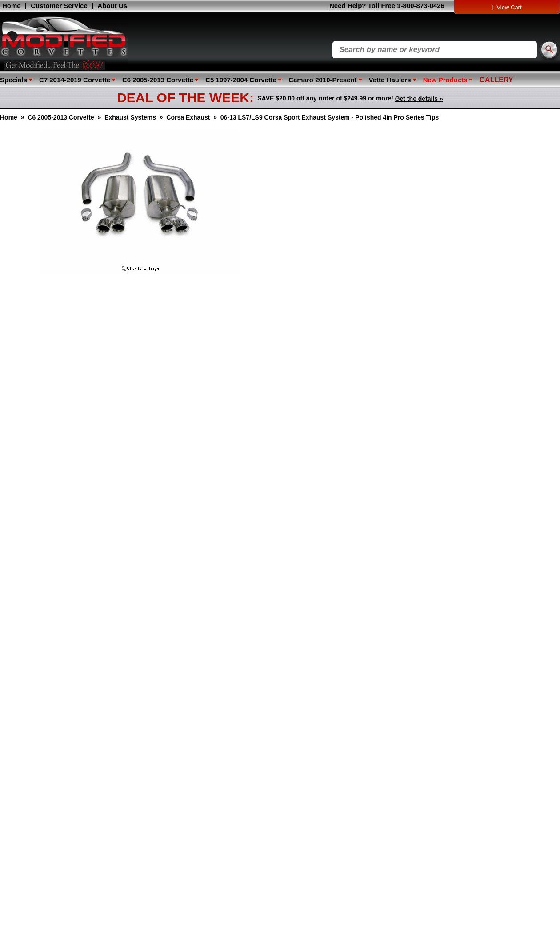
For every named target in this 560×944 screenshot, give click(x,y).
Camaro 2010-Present (322, 80)
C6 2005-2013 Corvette (158, 80)
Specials (14, 80)
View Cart (509, 7)
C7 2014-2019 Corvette (75, 80)
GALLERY (496, 80)
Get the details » (419, 99)
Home (12, 6)
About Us (112, 6)
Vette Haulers (390, 80)
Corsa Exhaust (188, 117)
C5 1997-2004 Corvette (241, 80)
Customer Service (59, 6)
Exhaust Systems (130, 117)
